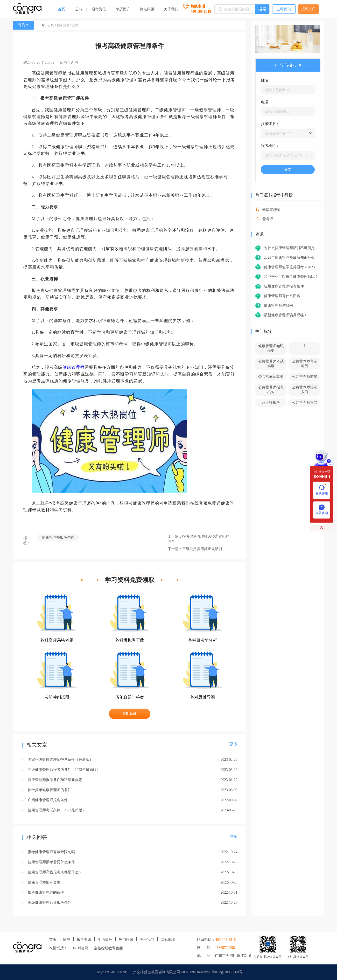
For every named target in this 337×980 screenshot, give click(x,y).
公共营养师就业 (271, 377)
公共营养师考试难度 (271, 364)
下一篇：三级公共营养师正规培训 (195, 549)
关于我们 (171, 9)
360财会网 (80, 948)
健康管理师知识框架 (271, 348)
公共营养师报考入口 (305, 390)
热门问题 (126, 940)
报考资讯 (99, 9)
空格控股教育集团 (108, 948)
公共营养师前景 (305, 377)
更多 (233, 744)
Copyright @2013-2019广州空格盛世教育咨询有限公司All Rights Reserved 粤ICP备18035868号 (169, 972)
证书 (78, 9)
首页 (61, 9)
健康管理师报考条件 (58, 537)
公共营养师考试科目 (305, 364)
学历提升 (123, 9)
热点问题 (147, 9)
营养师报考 (271, 403)
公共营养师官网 (305, 403)
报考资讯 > (64, 25)
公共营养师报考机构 (271, 390)
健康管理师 (73, 367)
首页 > (52, 25)
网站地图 (168, 940)
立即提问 (284, 9)
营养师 (268, 219)
